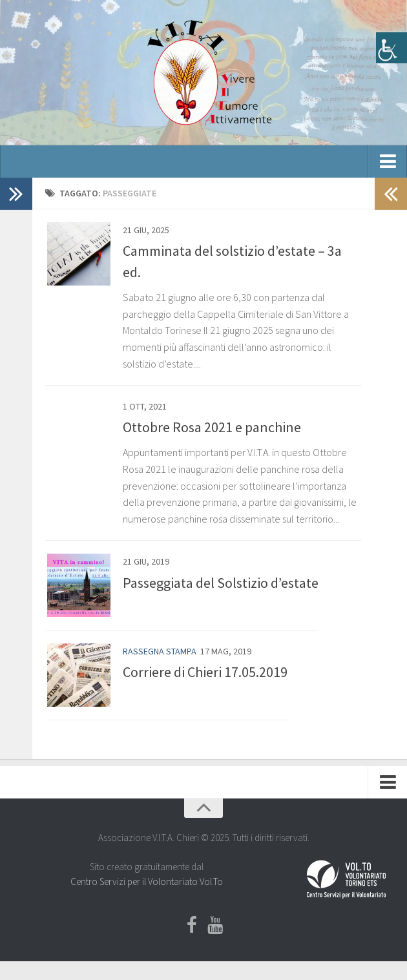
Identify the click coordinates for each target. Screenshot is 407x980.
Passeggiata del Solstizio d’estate (221, 583)
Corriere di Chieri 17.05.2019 (205, 674)
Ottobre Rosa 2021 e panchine (212, 427)
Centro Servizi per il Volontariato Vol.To (147, 884)
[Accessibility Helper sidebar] (391, 48)
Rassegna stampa (160, 652)
